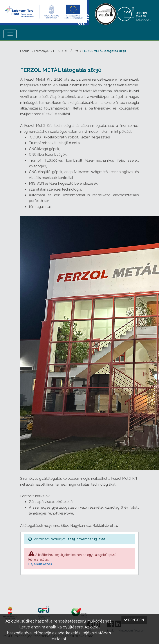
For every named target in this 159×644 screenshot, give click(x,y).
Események (42, 51)
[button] (134, 620)
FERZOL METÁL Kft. (66, 51)
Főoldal (25, 51)
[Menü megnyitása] (10, 34)
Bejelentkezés (40, 564)
